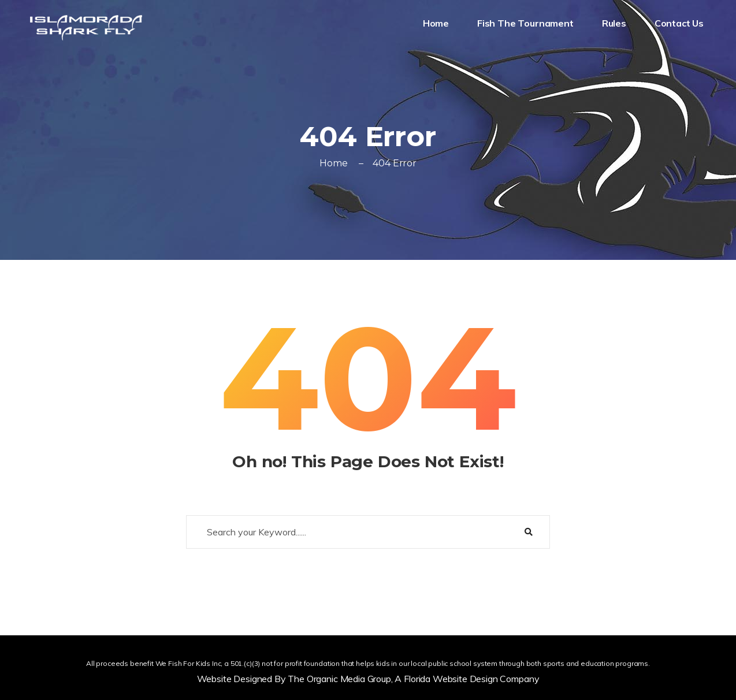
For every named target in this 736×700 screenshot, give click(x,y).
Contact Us (680, 23)
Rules (615, 23)
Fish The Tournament (527, 23)
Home (437, 23)
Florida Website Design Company (471, 679)
